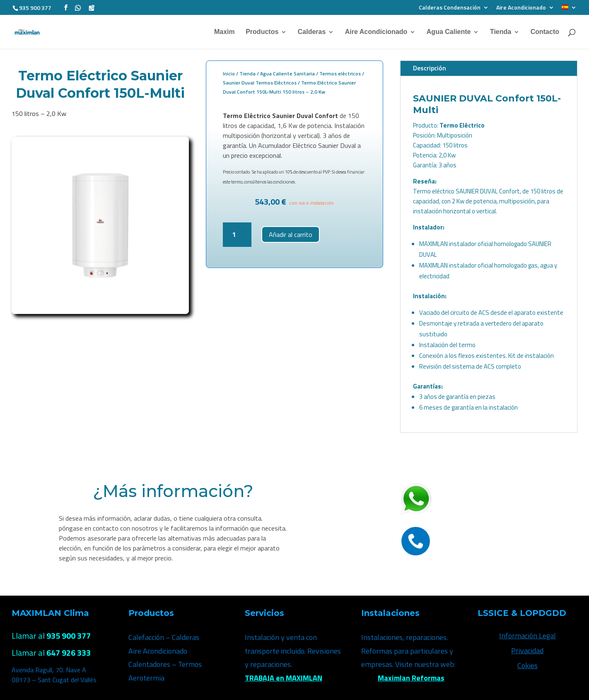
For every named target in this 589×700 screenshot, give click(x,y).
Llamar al (51, 636)
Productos (262, 32)
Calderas (312, 32)
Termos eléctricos (340, 74)
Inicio (229, 74)
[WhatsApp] (78, 7)
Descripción (430, 68)
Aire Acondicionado (521, 8)
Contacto (545, 32)
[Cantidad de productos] (237, 235)
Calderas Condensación (450, 8)
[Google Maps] (92, 7)
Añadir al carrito (291, 234)
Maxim (224, 32)
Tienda (501, 32)
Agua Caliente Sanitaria (287, 74)
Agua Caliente (449, 32)
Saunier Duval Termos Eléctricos (260, 83)
